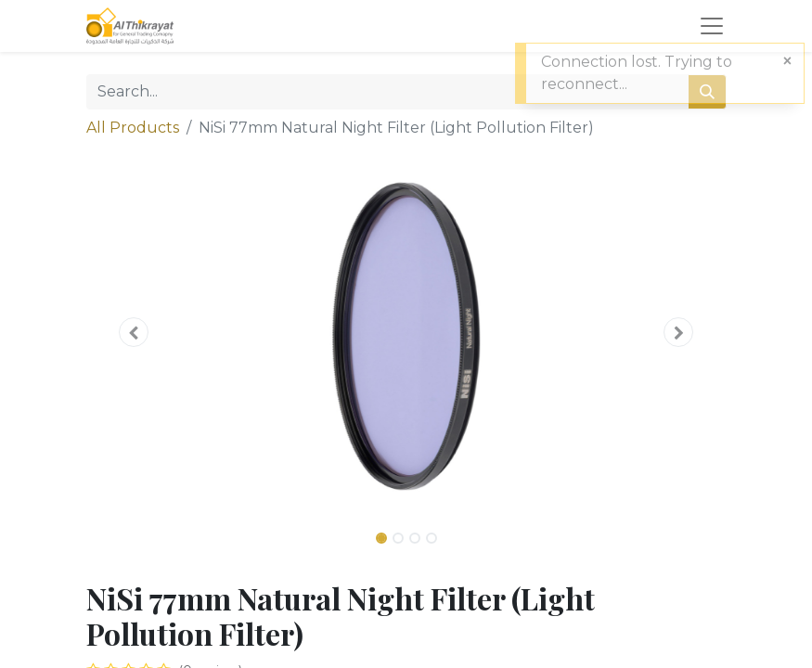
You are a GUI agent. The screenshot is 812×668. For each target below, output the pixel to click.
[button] (135, 332)
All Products (133, 128)
